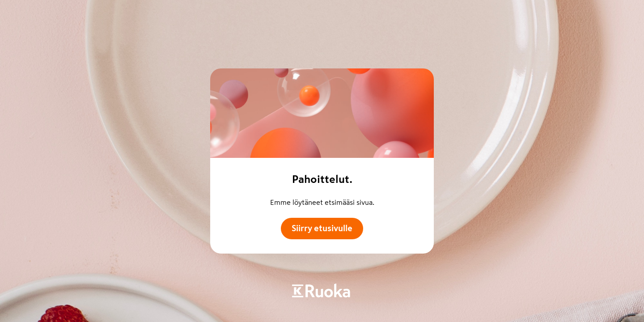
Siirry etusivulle (322, 228)
